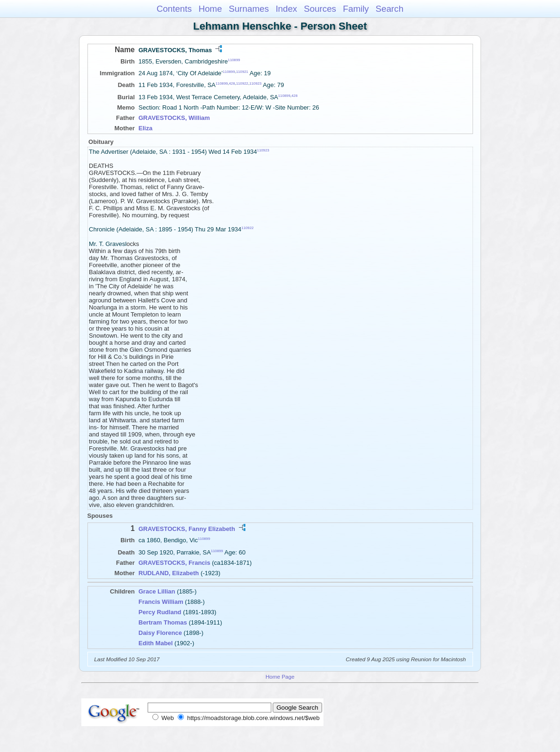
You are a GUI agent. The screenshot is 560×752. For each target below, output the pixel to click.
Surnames (248, 9)
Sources (320, 9)
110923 (255, 83)
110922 (242, 83)
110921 (242, 72)
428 (232, 83)
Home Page (280, 677)
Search (390, 9)
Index (286, 9)
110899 (234, 60)
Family (356, 9)
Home (210, 9)
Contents (174, 9)
